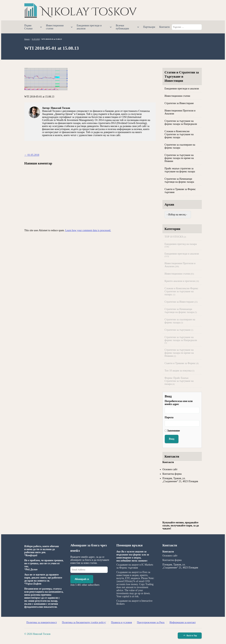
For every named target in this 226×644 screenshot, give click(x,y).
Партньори (149, 27)
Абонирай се (82, 579)
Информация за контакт (183, 622)
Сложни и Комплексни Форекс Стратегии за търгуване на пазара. (181, 291)
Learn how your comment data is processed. (88, 230)
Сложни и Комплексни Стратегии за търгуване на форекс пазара (179, 134)
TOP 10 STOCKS (174, 237)
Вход (172, 439)
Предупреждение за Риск (151, 622)
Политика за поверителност (42, 622)
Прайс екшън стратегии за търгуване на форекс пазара (180, 170)
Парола (169, 417)
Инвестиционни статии (55, 27)
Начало (27, 39)
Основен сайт (170, 469)
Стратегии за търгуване (177, 330)
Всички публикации (122, 27)
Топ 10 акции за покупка (178, 371)
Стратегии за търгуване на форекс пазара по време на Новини (179, 158)
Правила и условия (121, 622)
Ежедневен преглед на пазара (181, 244)
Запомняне (174, 431)
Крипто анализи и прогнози (180, 281)
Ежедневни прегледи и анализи (89, 27)
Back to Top (190, 636)
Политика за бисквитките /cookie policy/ (84, 622)
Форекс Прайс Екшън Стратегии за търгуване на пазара (179, 381)
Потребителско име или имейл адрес (179, 403)
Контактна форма (172, 474)
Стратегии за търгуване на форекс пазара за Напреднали (181, 122)
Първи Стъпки (28, 27)
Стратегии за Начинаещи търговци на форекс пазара (179, 180)
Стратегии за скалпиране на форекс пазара (180, 146)
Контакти (164, 27)
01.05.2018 (36, 39)
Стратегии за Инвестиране (179, 103)
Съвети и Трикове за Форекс (180, 363)
